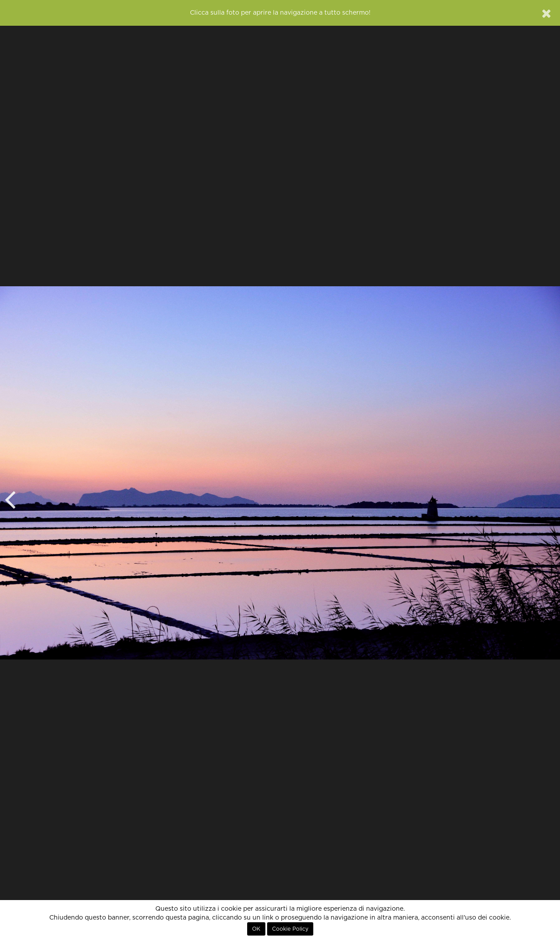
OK (256, 929)
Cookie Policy (290, 929)
